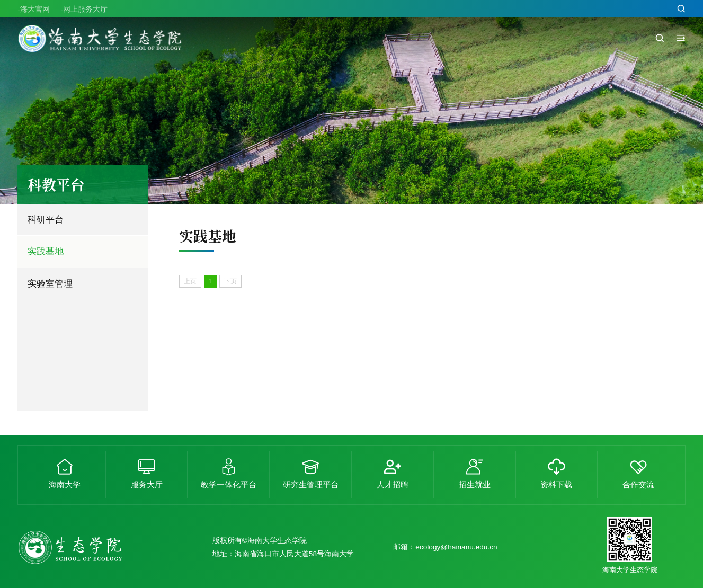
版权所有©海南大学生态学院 (260, 541)
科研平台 (46, 219)
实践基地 (46, 251)
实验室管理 (50, 283)
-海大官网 (34, 10)
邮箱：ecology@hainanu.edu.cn (445, 547)
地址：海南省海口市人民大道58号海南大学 (283, 554)
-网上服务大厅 (84, 10)
